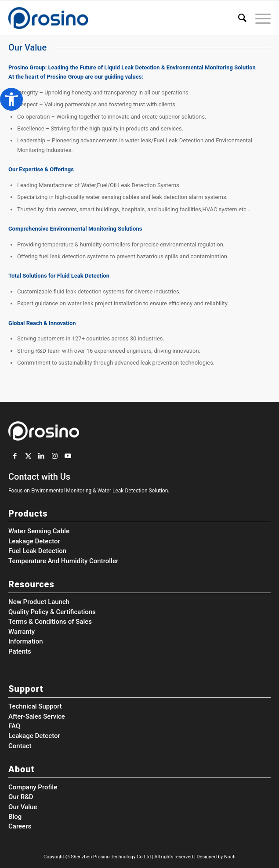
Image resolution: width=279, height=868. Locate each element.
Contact (20, 746)
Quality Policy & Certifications (52, 612)
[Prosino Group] (113, 18)
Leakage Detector (34, 541)
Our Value (23, 807)
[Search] (238, 18)
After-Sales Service (37, 716)
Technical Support (35, 706)
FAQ (14, 726)
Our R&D (21, 797)
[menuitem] (238, 18)
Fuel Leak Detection (37, 551)
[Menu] (259, 18)
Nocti (230, 857)
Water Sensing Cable (39, 531)
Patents (20, 651)
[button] (11, 99)
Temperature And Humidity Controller (63, 561)
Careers (20, 826)
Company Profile (33, 787)
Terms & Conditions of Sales (50, 622)
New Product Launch (39, 602)
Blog (15, 817)
